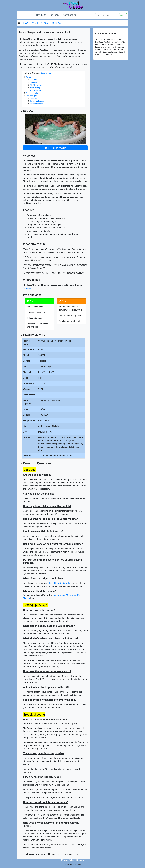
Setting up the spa (37, 101)
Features (33, 82)
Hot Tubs (41, 15)
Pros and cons (35, 90)
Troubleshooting (36, 104)
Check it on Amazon (57, 148)
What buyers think (37, 85)
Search (123, 15)
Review (29, 77)
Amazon (27, 288)
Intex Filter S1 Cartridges (61, 583)
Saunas (54, 15)
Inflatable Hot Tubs (49, 23)
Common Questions (34, 96)
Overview (33, 80)
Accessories (70, 15)
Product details (32, 93)
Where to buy (35, 88)
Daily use (33, 98)
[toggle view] (46, 73)
